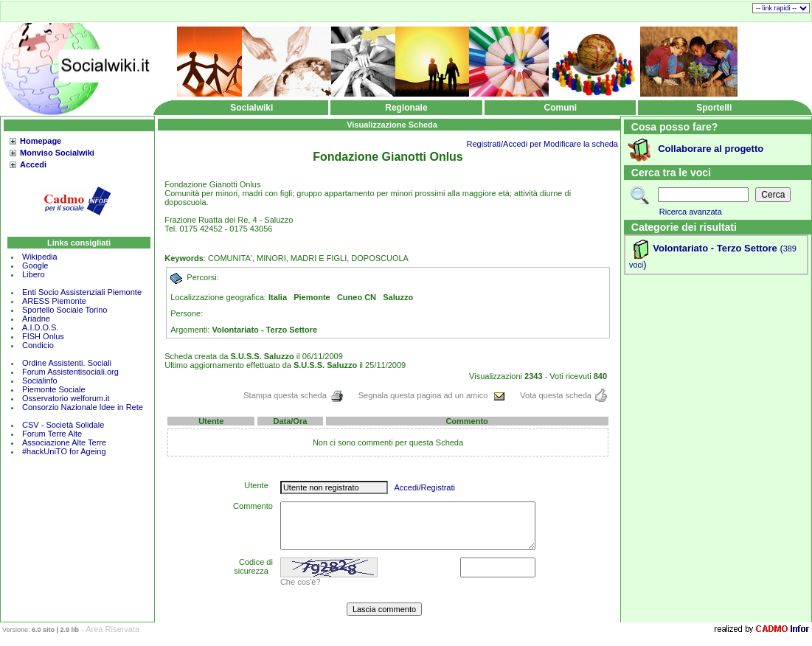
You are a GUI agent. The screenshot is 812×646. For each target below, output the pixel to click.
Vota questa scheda (563, 395)
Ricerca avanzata (691, 212)
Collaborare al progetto (711, 149)
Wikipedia (40, 257)
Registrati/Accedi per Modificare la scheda (542, 144)
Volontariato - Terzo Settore (715, 248)
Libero (34, 274)
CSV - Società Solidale (63, 425)
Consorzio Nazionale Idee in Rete (83, 407)
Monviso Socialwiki (57, 153)
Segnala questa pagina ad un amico (432, 395)
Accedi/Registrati (424, 487)
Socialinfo (40, 381)
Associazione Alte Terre (64, 442)
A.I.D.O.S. (41, 327)
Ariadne (36, 319)
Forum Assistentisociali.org (70, 372)
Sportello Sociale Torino (65, 310)
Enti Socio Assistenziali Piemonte (82, 292)
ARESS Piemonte (54, 301)
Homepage (41, 141)
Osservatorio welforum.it (66, 398)
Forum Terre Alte (53, 434)
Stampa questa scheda (294, 395)
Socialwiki (251, 108)
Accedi (33, 164)
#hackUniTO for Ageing (64, 451)
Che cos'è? (301, 582)
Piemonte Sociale (54, 389)
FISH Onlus (43, 336)
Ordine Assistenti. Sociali (67, 363)
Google (35, 265)
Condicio (38, 345)
